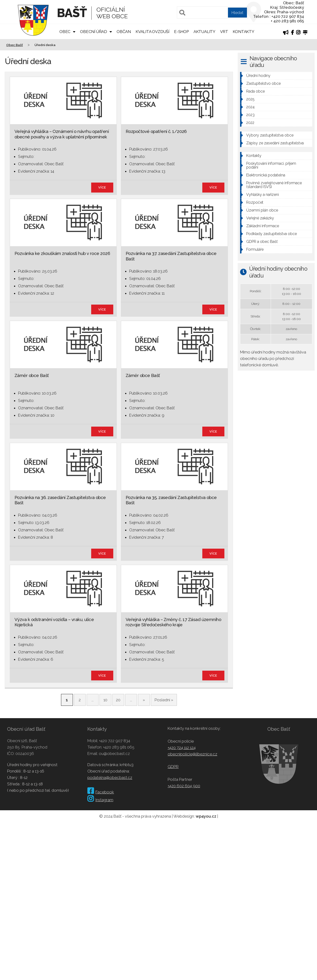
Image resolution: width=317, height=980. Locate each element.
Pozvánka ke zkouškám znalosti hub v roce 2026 (62, 253)
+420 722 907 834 (115, 741)
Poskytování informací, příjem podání (271, 165)
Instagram (100, 800)
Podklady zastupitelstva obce (272, 234)
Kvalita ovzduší (152, 32)
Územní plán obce (262, 210)
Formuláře (255, 249)
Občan (124, 32)
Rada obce (255, 91)
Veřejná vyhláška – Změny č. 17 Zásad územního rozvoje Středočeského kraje (173, 622)
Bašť (72, 13)
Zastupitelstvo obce (263, 83)
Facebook (101, 792)
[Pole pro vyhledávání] (213, 12)
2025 (250, 99)
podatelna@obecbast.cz (110, 777)
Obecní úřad (94, 32)
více (102, 187)
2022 (250, 123)
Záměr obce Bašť (32, 375)
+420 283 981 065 (119, 747)
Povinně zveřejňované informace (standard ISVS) (274, 185)
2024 (250, 107)
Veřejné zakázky (260, 218)
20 (118, 700)
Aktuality (204, 32)
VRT (224, 32)
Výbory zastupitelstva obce (270, 135)
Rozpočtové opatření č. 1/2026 (156, 131)
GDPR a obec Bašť (262, 242)
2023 (250, 115)
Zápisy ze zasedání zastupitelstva (275, 143)
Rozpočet (255, 202)
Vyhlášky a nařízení (263, 195)
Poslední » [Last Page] (164, 700)
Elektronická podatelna (266, 175)
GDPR (173, 767)
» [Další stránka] (144, 700)
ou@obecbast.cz (114, 754)
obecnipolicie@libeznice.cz (192, 754)
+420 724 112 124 (182, 748)
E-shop (181, 32)
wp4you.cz (206, 816)
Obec (65, 32)
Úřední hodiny (258, 76)
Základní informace (263, 226)
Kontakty (243, 32)
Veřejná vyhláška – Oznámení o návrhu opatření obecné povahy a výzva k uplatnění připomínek (62, 134)
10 (105, 700)
